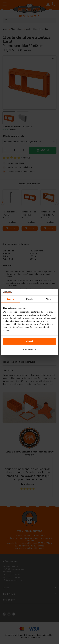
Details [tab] (29, 299)
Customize (30, 350)
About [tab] (48, 299)
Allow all (30, 341)
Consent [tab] (11, 299)
